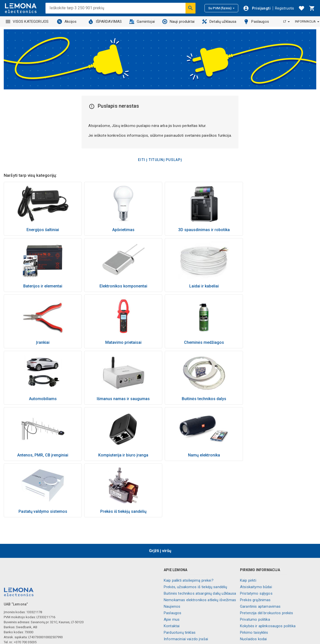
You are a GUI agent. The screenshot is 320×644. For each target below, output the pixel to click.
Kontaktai (172, 570)
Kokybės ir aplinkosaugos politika (268, 570)
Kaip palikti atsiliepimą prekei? (189, 524)
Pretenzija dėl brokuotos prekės (267, 557)
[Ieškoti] (190, 8)
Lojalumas (172, 596)
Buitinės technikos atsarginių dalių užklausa (200, 537)
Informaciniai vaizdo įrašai (186, 583)
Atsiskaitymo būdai (256, 531)
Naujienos (172, 550)
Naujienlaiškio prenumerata (263, 589)
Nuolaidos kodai (253, 583)
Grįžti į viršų (160, 494)
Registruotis (284, 8)
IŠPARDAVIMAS (105, 22)
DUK (243, 596)
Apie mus (172, 563)
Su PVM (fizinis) (221, 8)
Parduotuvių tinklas (180, 576)
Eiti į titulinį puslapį (160, 160)
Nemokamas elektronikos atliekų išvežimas (200, 544)
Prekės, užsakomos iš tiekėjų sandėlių (195, 531)
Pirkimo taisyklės (254, 576)
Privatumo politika (255, 563)
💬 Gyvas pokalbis (255, 615)
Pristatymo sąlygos (256, 537)
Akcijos (67, 22)
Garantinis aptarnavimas (260, 550)
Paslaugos (256, 22)
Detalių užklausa (219, 22)
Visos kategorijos (178, 602)
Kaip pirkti (248, 524)
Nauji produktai (178, 22)
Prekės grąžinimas (255, 544)
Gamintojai (142, 22)
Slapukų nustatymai (256, 602)
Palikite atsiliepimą (255, 609)
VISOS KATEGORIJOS (27, 22)
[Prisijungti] (257, 8)
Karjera (170, 589)
